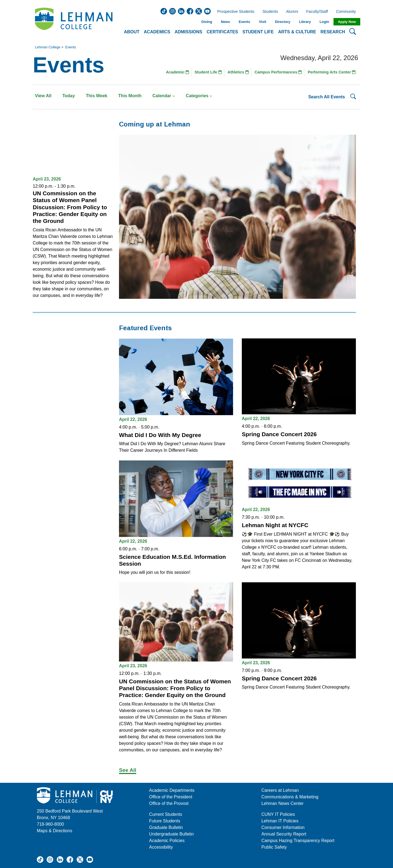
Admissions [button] (188, 32)
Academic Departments (172, 790)
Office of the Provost (169, 803)
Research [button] (333, 32)
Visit (263, 22)
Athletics (238, 72)
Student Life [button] (258, 32)
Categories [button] (199, 96)
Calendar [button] (164, 96)
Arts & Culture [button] (297, 32)
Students (270, 12)
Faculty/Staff (317, 12)
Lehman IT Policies (280, 821)
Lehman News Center (283, 803)
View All (43, 96)
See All (128, 770)
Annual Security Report (284, 834)
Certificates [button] (222, 32)
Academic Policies (167, 841)
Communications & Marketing (290, 797)
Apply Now (347, 22)
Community (348, 12)
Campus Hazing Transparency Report (298, 841)
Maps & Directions (55, 831)
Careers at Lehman (280, 790)
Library (305, 22)
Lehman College (48, 47)
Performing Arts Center (332, 72)
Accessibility (161, 847)
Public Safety (274, 847)
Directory (282, 22)
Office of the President (171, 797)
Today (69, 96)
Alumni (292, 12)
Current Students (166, 814)
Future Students (165, 821)
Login (324, 22)
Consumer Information (283, 827)
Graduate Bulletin (166, 827)
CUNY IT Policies (278, 814)
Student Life (208, 72)
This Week (96, 96)
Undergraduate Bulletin (171, 834)
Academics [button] (157, 32)
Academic (178, 72)
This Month (130, 96)
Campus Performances (278, 72)
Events (245, 22)
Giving (207, 22)
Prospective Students (234, 12)
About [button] (132, 32)
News (225, 22)
